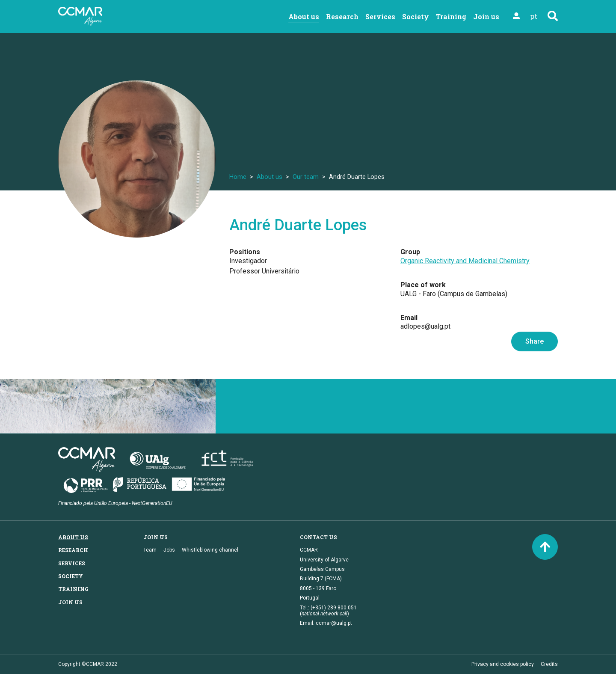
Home (238, 177)
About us (304, 16)
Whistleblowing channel (210, 550)
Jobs (169, 550)
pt (534, 16)
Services (380, 16)
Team (150, 550)
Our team (306, 177)
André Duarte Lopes (298, 225)
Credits (549, 664)
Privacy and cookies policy (503, 664)
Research (342, 16)
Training (451, 16)
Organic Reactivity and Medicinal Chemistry (465, 261)
